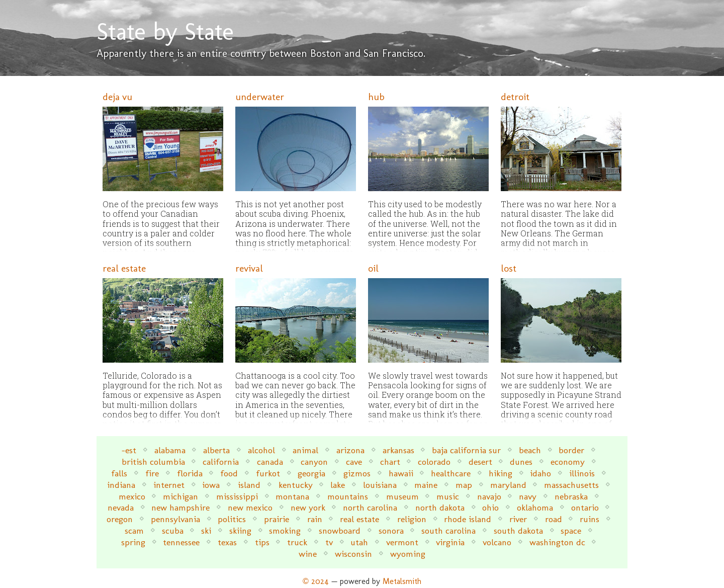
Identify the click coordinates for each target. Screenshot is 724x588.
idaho (540, 473)
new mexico (250, 507)
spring (133, 542)
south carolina (448, 530)
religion (412, 519)
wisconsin (353, 554)
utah (359, 542)
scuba (173, 530)
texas (227, 542)
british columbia (153, 461)
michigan (180, 496)
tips (262, 542)
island (249, 485)
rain (315, 519)
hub (376, 97)
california (221, 461)
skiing (240, 530)
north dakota (440, 507)
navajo (489, 496)
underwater (260, 97)
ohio (490, 507)
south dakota (518, 530)
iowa (211, 485)
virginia (450, 542)
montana (292, 496)
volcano (497, 542)
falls (119, 473)
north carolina (370, 507)
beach (530, 450)
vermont (402, 542)
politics (232, 519)
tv (329, 542)
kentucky (296, 485)
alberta (216, 450)
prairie (277, 519)
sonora (391, 530)
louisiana (380, 485)
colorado (434, 461)
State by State (165, 31)
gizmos (357, 473)
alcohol (261, 450)
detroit (515, 97)
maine (426, 485)
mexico (132, 496)
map (464, 485)
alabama (170, 450)
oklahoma (535, 507)
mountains (348, 496)
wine (308, 554)
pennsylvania (175, 519)
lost (509, 268)
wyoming (408, 554)
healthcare (451, 473)
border (571, 450)
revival (249, 268)
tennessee (181, 542)
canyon (314, 461)
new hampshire (180, 507)
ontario (585, 507)
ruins (590, 519)
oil (373, 268)
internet (169, 485)
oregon (120, 519)
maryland (508, 485)
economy (568, 461)
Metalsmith (402, 581)
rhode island (468, 519)
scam (134, 530)
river (518, 519)
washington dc (557, 542)
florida (190, 473)
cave (354, 461)
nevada (121, 507)
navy (528, 496)
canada (270, 461)
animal (305, 450)
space (571, 530)
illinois (582, 473)
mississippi (237, 496)
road (554, 519)
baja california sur (466, 450)
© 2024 (316, 581)
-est (129, 450)
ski (206, 530)
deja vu (117, 97)
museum (402, 496)
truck (297, 542)
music (448, 496)
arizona (350, 450)
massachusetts (571, 485)
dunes (521, 461)
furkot (268, 473)
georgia (311, 473)
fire (152, 473)
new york (308, 507)
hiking (501, 473)
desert (480, 461)
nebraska (571, 496)
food (229, 473)
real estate (124, 268)
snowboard (340, 530)
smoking (285, 530)
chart (390, 461)
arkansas (398, 450)
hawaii (401, 473)
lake (338, 485)
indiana (121, 485)
